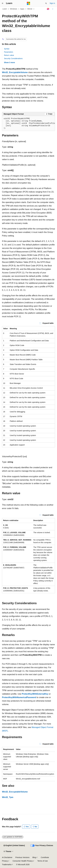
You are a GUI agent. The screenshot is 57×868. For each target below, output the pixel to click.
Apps (22, 9)
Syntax (7, 49)
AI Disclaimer (7, 857)
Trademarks (7, 865)
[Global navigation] (3, 3)
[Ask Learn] (48, 9)
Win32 (30, 9)
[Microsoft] (28, 3)
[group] (28, 123)
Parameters (9, 52)
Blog (34, 857)
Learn (5, 9)
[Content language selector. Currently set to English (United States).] (14, 846)
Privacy (5, 861)
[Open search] (46, 3)
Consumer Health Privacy (23, 861)
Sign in (52, 3)
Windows (14, 9)
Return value (9, 55)
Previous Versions (22, 857)
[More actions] (53, 9)
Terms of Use (43, 861)
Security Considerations (13, 58)
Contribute (45, 857)
